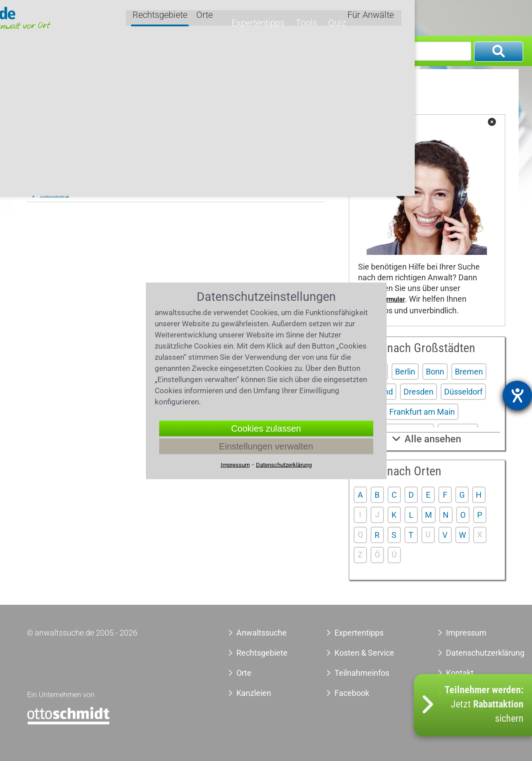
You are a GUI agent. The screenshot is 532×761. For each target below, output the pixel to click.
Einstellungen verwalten (266, 446)
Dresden (419, 392)
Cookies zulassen (266, 428)
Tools (418, 17)
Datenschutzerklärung (471, 653)
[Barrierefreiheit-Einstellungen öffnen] (517, 395)
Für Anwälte (488, 17)
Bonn (435, 372)
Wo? (268, 51)
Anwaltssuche (48, 84)
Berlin (405, 372)
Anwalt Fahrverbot (195, 84)
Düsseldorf (463, 392)
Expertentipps (374, 17)
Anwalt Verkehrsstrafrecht (118, 84)
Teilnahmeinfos (362, 673)
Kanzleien (254, 693)
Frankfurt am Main (422, 412)
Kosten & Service (364, 653)
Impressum (466, 633)
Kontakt (460, 673)
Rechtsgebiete (288, 17)
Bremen (469, 372)
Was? (33, 51)
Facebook (352, 693)
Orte (332, 17)
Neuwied (152, 165)
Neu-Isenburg (61, 165)
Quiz (446, 17)
